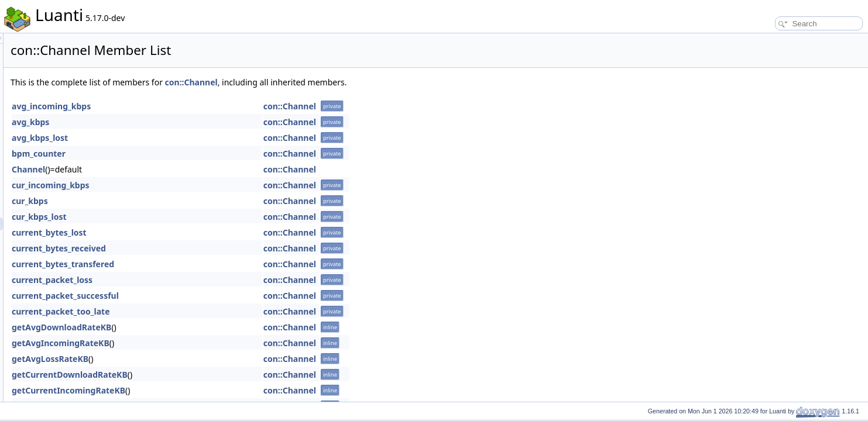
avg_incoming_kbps (198, 106)
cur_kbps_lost (186, 217)
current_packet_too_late (207, 311)
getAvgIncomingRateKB (207, 343)
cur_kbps (176, 201)
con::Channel (338, 82)
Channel (175, 169)
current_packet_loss (198, 280)
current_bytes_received (205, 248)
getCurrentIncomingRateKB (215, 390)
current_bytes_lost (195, 232)
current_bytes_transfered (209, 264)
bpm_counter (185, 153)
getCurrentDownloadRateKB (216, 375)
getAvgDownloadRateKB (208, 327)
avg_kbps (177, 122)
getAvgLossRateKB (196, 359)
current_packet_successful (212, 296)
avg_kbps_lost (186, 138)
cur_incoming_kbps (197, 185)
